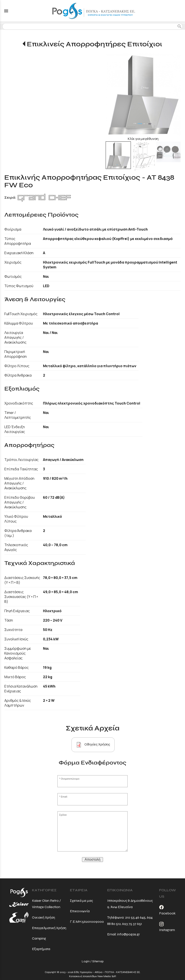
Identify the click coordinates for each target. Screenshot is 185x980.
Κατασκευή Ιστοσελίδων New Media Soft (93, 976)
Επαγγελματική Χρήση (49, 928)
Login (86, 961)
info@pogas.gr (129, 934)
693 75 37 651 (132, 924)
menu (6, 11)
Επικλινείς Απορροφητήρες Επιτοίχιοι (95, 44)
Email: (64, 797)
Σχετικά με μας (81, 901)
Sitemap (98, 961)
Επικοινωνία (80, 911)
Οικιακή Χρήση (44, 917)
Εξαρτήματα (41, 949)
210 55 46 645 (135, 917)
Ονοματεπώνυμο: (70, 779)
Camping (39, 938)
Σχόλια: (63, 815)
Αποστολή (92, 859)
